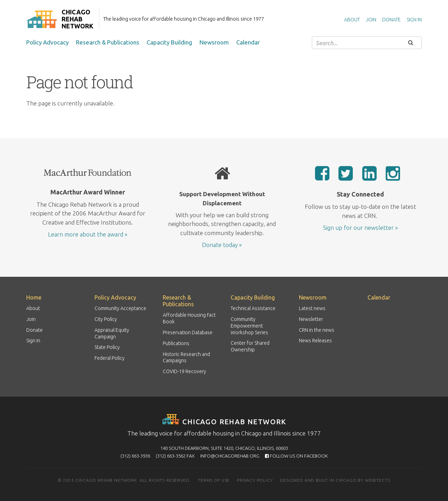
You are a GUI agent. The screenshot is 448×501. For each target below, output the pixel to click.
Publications (176, 343)
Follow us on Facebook (296, 456)
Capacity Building (169, 42)
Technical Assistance (253, 308)
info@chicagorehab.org (230, 456)
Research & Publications (108, 42)
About (352, 20)
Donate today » (222, 245)
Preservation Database (188, 332)
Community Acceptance (120, 308)
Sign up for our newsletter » (360, 228)
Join (371, 20)
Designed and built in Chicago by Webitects (335, 480)
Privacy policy (255, 480)
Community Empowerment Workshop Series (249, 326)
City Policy (106, 319)
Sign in (414, 20)
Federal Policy (110, 358)
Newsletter (311, 319)
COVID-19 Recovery (184, 371)
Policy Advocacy (47, 42)
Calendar (248, 42)
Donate (391, 20)
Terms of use (214, 480)
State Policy (107, 347)
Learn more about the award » (88, 234)
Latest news (312, 308)
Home (34, 297)
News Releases (315, 341)
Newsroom (214, 42)
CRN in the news (317, 330)
